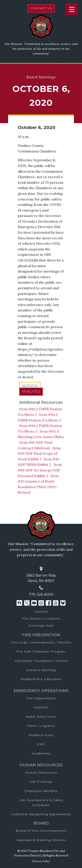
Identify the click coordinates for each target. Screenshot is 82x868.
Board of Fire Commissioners (41, 831)
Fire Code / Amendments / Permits (41, 642)
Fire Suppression (41, 698)
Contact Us (41, 8)
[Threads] (56, 603)
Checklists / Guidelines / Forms (41, 661)
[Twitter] (27, 603)
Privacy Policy (41, 861)
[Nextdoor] (19, 603)
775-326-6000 (41, 594)
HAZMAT (41, 707)
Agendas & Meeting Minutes (41, 840)
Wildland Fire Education (41, 679)
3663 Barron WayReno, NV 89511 (41, 578)
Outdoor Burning (41, 670)
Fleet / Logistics (41, 726)
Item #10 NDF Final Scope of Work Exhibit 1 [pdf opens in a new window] (39, 454)
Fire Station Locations (41, 618)
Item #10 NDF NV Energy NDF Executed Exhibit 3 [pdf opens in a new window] (40, 470)
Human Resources (41, 772)
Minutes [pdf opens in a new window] (31, 392)
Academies (41, 753)
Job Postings (41, 782)
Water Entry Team (41, 717)
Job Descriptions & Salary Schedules (41, 802)
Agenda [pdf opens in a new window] (30, 386)
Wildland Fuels (41, 735)
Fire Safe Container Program (41, 651)
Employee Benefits (41, 791)
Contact (41, 612)
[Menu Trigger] (72, 9)
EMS (41, 744)
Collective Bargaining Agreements (41, 814)
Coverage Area (41, 625)
